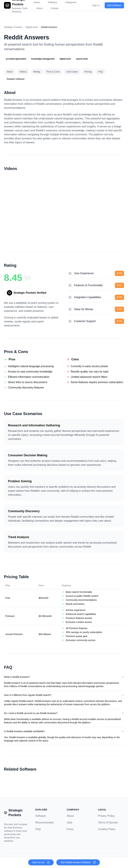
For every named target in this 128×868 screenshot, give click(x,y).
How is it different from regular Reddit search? (64, 695)
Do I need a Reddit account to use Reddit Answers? (64, 713)
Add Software (114, 5)
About (39, 8)
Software (41, 816)
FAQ (100, 72)
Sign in (96, 5)
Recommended (44, 823)
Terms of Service (108, 823)
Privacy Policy (106, 816)
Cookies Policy (107, 829)
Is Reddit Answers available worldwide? (64, 731)
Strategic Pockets (13, 27)
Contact (54, 8)
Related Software (16, 79)
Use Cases (72, 72)
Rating (36, 72)
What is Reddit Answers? (64, 677)
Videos (23, 72)
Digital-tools (32, 27)
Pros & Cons (53, 72)
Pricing (88, 72)
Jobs (69, 823)
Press (70, 829)
